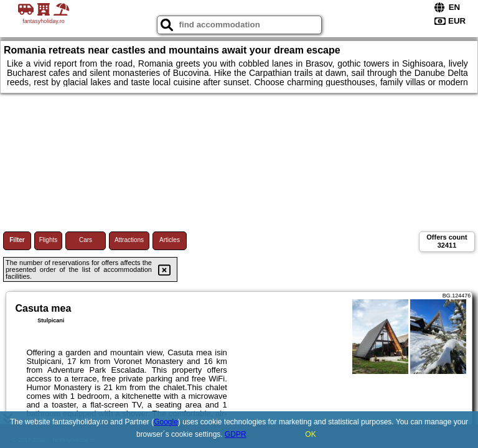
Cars (86, 240)
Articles (170, 240)
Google (166, 422)
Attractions (129, 240)
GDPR (236, 434)
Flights (48, 240)
